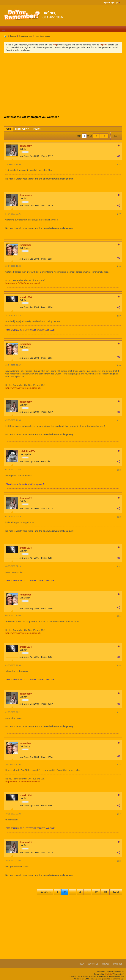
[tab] (8, 129)
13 (105, 892)
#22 (119, 470)
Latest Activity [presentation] (22, 129)
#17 (119, 214)
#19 (119, 316)
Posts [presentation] (8, 129)
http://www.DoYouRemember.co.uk (23, 283)
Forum (13, 36)
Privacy (106, 964)
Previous (45, 892)
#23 (119, 517)
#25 (119, 616)
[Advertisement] (66, 84)
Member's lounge (43, 36)
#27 (119, 712)
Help (82, 964)
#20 (119, 365)
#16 (119, 165)
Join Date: (24, 156)
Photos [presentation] (37, 129)
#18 (119, 266)
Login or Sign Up (111, 2)
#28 (119, 765)
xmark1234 (26, 297)
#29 (119, 814)
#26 (119, 665)
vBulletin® (109, 974)
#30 (119, 861)
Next (116, 892)
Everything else (26, 36)
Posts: (44, 156)
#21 (119, 420)
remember (25, 245)
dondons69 (26, 146)
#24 (119, 566)
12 (96, 892)
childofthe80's (27, 451)
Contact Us (93, 964)
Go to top (118, 964)
